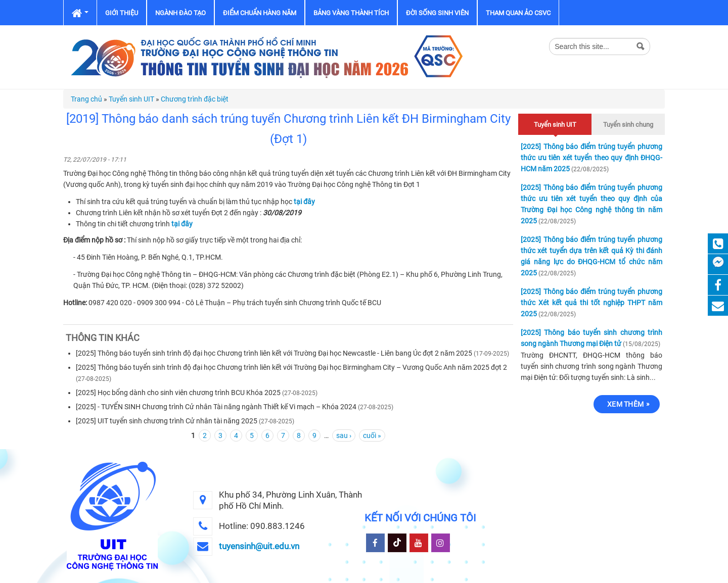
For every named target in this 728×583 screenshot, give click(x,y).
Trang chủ (86, 99)
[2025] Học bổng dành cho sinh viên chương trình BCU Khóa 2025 (178, 393)
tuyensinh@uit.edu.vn (259, 546)
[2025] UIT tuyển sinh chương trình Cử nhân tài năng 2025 (167, 421)
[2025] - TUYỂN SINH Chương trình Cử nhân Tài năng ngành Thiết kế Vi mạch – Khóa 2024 (216, 407)
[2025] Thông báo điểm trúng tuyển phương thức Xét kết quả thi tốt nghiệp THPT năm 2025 (591, 303)
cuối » (372, 435)
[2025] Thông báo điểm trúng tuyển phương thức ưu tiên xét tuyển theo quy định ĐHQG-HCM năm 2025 (591, 158)
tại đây (304, 202)
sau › (344, 435)
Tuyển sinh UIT (131, 99)
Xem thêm (625, 404)
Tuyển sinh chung (628, 125)
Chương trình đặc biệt (195, 99)
